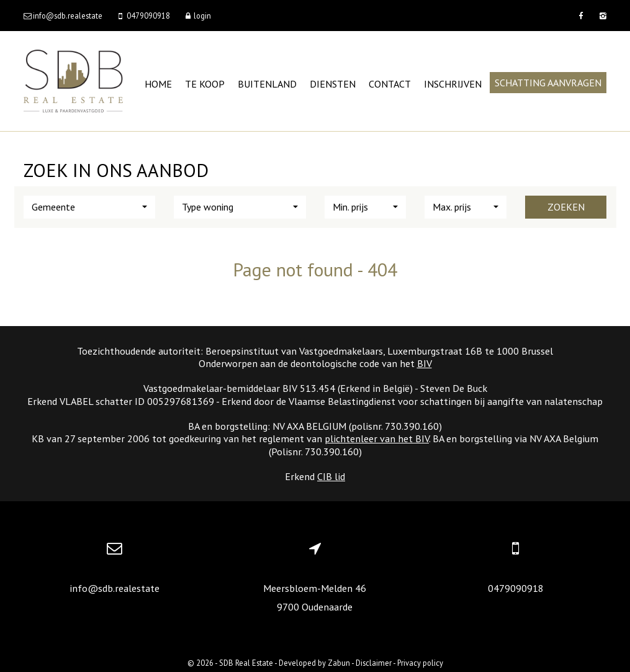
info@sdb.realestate (115, 588)
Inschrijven (453, 84)
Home (158, 84)
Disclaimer (374, 663)
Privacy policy (420, 663)
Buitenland (267, 84)
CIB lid (331, 476)
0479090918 (516, 588)
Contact (390, 84)
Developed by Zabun (314, 663)
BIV (425, 363)
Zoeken (566, 207)
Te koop (205, 84)
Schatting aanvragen (548, 83)
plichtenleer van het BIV (377, 438)
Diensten (333, 84)
